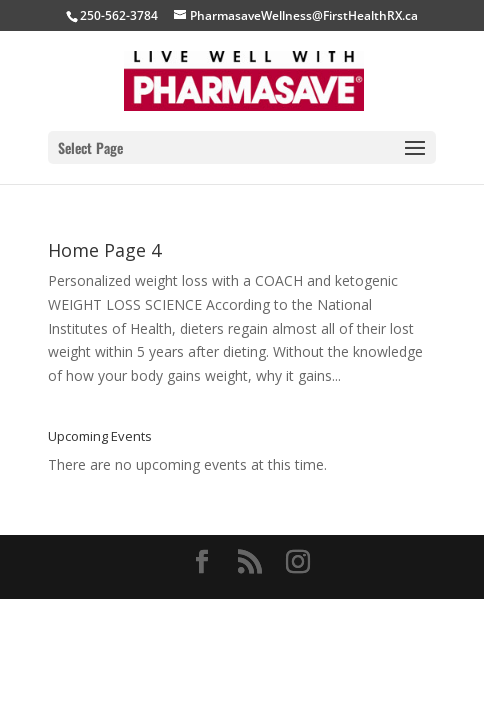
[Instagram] (298, 562)
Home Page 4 (104, 250)
